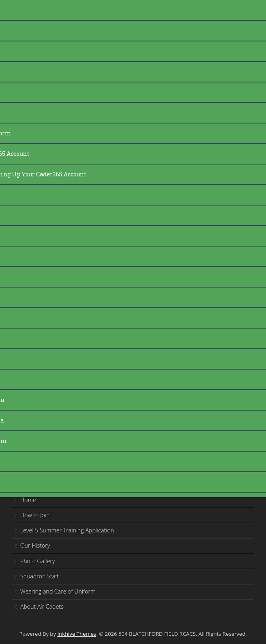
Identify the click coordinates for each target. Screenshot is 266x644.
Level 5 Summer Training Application (67, 530)
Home (28, 500)
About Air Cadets (42, 606)
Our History (35, 545)
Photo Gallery (38, 561)
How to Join (35, 515)
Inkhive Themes (77, 634)
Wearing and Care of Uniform (58, 591)
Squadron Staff (39, 576)
